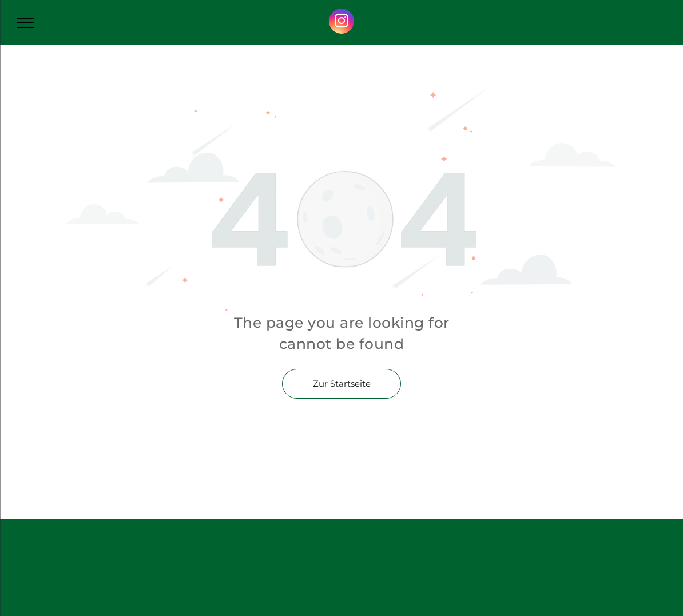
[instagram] (341, 23)
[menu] (25, 23)
